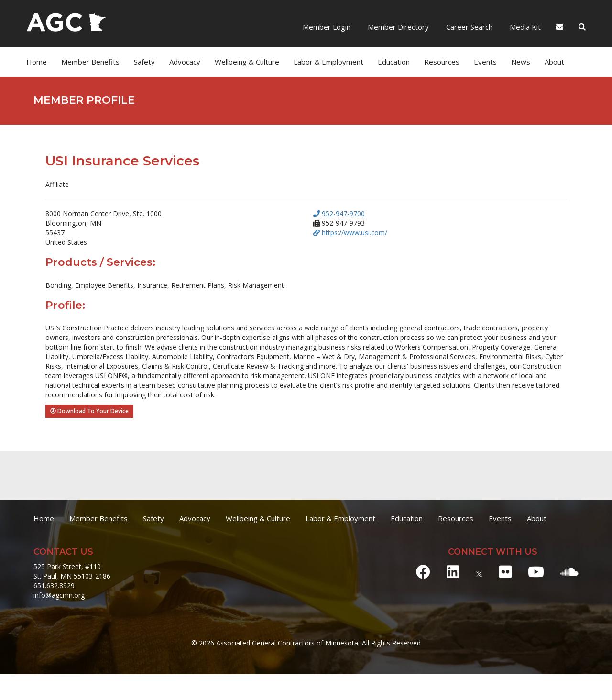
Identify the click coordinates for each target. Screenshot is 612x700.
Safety (144, 62)
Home (37, 62)
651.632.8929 (54, 585)
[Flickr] (505, 572)
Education (394, 62)
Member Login (327, 27)
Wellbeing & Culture (247, 62)
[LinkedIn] (453, 572)
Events (485, 62)
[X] (479, 572)
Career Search (468, 27)
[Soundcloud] (569, 572)
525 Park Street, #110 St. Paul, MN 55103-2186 (72, 571)
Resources (442, 62)
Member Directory (397, 27)
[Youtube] (536, 572)
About (554, 62)
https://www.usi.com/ (350, 233)
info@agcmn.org (59, 595)
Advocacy (185, 62)
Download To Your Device (89, 411)
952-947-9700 (339, 213)
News (521, 62)
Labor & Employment (328, 62)
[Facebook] (423, 572)
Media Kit (524, 27)
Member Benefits (90, 62)
